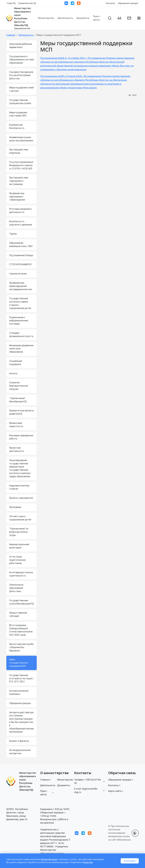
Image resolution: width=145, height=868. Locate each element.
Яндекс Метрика (49, 859)
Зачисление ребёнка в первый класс (21, 46)
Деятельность (65, 18)
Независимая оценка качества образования (21, 139)
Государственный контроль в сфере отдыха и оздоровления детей (20, 303)
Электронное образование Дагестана (16, 588)
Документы (83, 18)
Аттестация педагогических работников (17, 560)
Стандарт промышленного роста (21, 335)
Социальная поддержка (16, 363)
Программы (15, 507)
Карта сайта (116, 791)
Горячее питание (18, 274)
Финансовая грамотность (16, 425)
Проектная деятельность (17, 449)
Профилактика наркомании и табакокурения (17, 197)
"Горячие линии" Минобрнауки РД (18, 400)
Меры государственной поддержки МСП (19, 663)
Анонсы (13, 373)
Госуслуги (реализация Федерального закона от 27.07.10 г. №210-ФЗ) (21, 165)
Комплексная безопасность (17, 126)
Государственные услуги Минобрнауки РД (22, 602)
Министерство (46, 18)
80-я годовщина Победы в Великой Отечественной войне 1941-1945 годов (21, 630)
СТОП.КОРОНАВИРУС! (21, 264)
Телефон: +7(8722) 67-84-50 (89, 781)
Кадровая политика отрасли (19, 487)
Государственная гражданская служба (20, 102)
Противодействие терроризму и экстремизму (19, 181)
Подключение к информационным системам (19, 321)
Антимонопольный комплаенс (19, 692)
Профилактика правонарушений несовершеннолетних (21, 286)
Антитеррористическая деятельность (21, 574)
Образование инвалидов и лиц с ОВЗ (21, 245)
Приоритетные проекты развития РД (22, 412)
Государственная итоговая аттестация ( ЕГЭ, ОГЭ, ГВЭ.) (21, 678)
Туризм (13, 234)
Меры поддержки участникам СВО (18, 114)
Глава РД (11, 3)
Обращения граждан (128, 3)
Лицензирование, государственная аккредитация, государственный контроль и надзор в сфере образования (20, 468)
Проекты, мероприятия (21, 498)
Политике (88, 862)
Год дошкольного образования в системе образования (22, 60)
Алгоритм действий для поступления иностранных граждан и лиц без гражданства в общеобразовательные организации (22, 722)
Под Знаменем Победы (21, 255)
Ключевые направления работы (21, 437)
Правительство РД (27, 3)
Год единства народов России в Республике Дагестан (21, 75)
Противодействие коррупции (19, 151)
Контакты (111, 3)
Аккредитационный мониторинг (19, 546)
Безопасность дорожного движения (21, 223)
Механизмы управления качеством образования (21, 349)
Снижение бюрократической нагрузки (19, 386)
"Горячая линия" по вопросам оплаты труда (19, 532)
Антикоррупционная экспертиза (20, 752)
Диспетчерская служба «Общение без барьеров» (21, 647)
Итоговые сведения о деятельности (20, 211)
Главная (11, 35)
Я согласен (130, 861)
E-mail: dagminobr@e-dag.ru (89, 790)
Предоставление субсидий (18, 614)
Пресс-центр (97, 18)
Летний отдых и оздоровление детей (20, 518)
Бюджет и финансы (19, 741)
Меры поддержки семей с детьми (22, 89)
